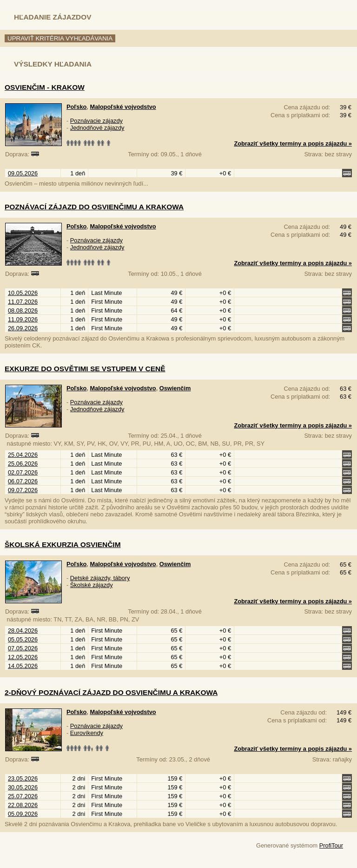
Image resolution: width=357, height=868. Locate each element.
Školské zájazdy (92, 585)
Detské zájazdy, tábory (100, 578)
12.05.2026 (23, 657)
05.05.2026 (23, 639)
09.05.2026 (23, 173)
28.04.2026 (23, 631)
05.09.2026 (23, 814)
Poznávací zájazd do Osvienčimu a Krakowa (94, 207)
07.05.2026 (23, 648)
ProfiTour (331, 845)
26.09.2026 (23, 328)
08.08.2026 (23, 310)
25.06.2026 (23, 464)
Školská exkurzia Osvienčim (63, 544)
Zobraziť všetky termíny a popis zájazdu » (293, 144)
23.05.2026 (23, 778)
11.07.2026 (23, 302)
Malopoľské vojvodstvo (123, 107)
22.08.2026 (23, 805)
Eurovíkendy (87, 733)
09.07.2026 (23, 490)
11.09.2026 (23, 319)
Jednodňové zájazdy (97, 128)
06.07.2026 (23, 481)
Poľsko (76, 107)
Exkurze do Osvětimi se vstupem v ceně (85, 369)
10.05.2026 (23, 293)
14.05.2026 (23, 666)
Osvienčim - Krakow (45, 87)
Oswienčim (175, 388)
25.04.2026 (23, 455)
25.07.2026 (23, 796)
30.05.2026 (23, 787)
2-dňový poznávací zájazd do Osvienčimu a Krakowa (111, 692)
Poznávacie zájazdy (96, 121)
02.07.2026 (23, 472)
